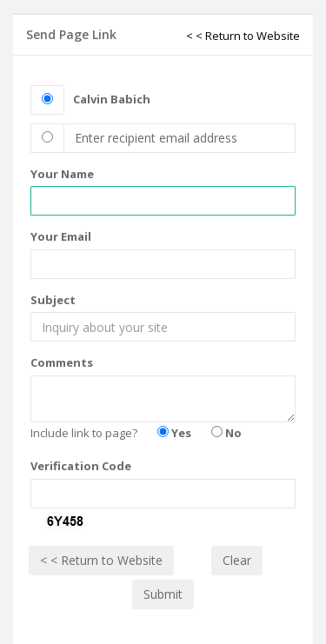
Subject (53, 300)
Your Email (61, 236)
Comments (62, 362)
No (226, 433)
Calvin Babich (112, 99)
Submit (163, 594)
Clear (237, 560)
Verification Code (81, 466)
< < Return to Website (243, 36)
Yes (174, 433)
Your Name (62, 174)
